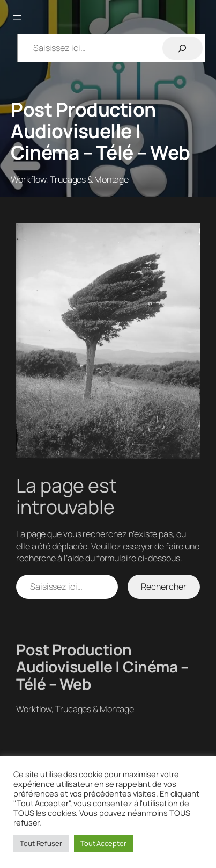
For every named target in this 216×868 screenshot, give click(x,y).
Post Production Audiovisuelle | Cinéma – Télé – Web (100, 131)
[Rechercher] (183, 48)
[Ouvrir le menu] (17, 17)
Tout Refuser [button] (41, 843)
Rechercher (163, 587)
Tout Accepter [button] (103, 843)
